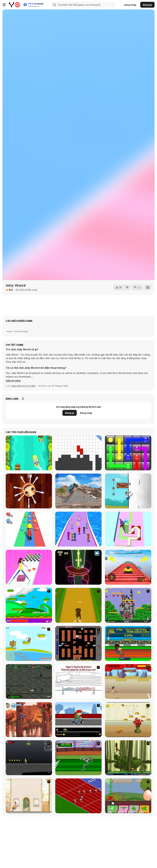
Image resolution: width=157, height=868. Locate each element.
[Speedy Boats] (29, 453)
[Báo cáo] (137, 287)
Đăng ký (147, 5)
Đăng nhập (130, 5)
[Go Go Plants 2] (128, 796)
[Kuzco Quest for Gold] (128, 682)
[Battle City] (78, 643)
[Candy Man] (29, 605)
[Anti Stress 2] (29, 491)
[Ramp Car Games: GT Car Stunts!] (128, 567)
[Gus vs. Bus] (78, 720)
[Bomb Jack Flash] (128, 605)
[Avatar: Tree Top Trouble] (29, 720)
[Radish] (128, 491)
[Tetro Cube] (78, 453)
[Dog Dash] (78, 605)
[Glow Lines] (128, 453)
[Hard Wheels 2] (78, 491)
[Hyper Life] (29, 529)
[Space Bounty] (29, 682)
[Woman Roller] (29, 567)
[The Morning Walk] (29, 796)
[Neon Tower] (78, 567)
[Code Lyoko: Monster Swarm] (128, 758)
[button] (14, 381)
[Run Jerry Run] (128, 720)
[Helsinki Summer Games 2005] (128, 643)
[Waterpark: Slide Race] (78, 529)
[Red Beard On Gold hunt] (29, 643)
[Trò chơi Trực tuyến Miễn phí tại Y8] (15, 5)
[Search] (54, 5)
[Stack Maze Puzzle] (128, 529)
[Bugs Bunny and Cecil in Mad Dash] (78, 758)
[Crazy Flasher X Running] (29, 758)
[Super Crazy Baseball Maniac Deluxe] (78, 682)
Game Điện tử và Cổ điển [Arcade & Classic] (23, 386)
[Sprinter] (78, 796)
